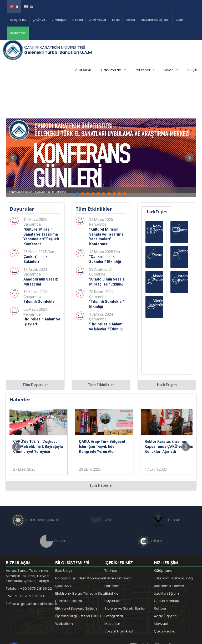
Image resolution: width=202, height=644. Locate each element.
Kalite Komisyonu (119, 539)
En (29, 7)
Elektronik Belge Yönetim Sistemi (83, 554)
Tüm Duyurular (35, 345)
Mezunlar (112, 584)
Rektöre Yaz (18, 33)
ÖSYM (52, 502)
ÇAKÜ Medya (97, 20)
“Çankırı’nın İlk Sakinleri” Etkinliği (105, 220)
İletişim (193, 70)
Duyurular (113, 561)
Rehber (130, 20)
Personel (145, 70)
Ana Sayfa (84, 70)
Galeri (171, 70)
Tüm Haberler (101, 446)
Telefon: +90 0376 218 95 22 (29, 549)
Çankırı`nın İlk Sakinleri (36, 220)
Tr (14, 7)
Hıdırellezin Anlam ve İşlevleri (42, 282)
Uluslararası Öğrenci (155, 20)
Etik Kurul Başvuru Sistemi (76, 569)
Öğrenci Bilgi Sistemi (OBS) (78, 577)
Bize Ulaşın (64, 531)
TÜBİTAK (166, 481)
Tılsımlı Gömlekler (40, 262)
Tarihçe (111, 531)
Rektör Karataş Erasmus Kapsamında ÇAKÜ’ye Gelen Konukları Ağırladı (169, 407)
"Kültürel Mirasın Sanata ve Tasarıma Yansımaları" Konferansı (106, 197)
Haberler (112, 546)
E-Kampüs (59, 20)
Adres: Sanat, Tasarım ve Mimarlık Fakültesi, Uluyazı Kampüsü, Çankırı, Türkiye (27, 536)
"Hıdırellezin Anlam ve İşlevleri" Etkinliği (106, 287)
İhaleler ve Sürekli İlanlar (125, 569)
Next (189, 118)
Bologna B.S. (18, 20)
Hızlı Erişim (157, 173)
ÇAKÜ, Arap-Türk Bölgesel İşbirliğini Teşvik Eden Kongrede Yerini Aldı (102, 407)
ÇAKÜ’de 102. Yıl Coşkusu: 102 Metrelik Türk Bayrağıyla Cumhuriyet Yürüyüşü (38, 407)
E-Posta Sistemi (69, 561)
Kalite (116, 20)
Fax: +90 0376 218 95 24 (25, 557)
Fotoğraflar (114, 577)
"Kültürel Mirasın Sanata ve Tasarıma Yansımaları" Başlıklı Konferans (41, 197)
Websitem (64, 584)
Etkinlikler (112, 554)
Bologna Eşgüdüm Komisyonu (81, 539)
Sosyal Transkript (119, 592)
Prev (13, 118)
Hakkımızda (113, 70)
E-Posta (78, 20)
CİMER (150, 502)
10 (125, 154)
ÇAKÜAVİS (39, 20)
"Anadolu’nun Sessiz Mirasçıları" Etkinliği (107, 242)
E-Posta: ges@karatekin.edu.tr (32, 564)
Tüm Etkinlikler (101, 345)
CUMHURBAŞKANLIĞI (36, 481)
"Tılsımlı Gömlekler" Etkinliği (107, 265)
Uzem (179, 20)
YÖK (101, 481)
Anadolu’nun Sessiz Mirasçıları (41, 242)
